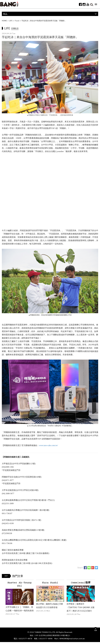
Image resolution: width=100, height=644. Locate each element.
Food (17, 21)
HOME (4, 21)
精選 (6, 18)
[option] (20, 598)
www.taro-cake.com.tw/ (49, 445)
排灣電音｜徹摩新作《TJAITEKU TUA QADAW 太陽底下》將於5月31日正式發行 (80, 607)
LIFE (11, 21)
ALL (5, 14)
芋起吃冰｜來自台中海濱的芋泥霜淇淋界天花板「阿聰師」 (44, 21)
